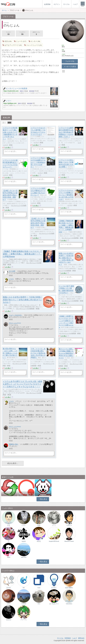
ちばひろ (69, 525)
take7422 (24, 557)
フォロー (8, 34)
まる (9, 525)
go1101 (9, 588)
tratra (9, 557)
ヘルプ (74, 638)
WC (24, 588)
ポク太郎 (12, 271)
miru (39, 604)
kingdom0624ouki (54, 541)
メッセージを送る (70, 66)
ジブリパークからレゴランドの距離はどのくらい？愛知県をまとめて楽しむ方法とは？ (66, 195)
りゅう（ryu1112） (16, 315)
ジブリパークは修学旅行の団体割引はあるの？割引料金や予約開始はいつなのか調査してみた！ (66, 132)
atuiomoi (9, 620)
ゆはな (39, 541)
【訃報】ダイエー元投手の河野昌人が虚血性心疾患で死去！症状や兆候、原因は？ (10, 195)
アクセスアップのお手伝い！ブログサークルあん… (43, 494)
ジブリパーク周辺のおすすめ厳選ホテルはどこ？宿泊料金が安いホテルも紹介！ (38, 162)
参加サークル (36, 34)
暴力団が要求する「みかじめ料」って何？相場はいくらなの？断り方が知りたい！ (10, 353)
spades (24, 541)
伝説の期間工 (69, 588)
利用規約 (68, 638)
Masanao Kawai (69, 541)
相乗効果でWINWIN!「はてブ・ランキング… (26, 494)
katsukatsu (69, 604)
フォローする (70, 61)
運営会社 (81, 638)
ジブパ (6, 145)
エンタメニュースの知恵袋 (70, 238)
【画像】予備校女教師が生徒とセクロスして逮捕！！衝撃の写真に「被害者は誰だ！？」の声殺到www (22, 254)
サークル (60, 638)
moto (39, 588)
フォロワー (22, 34)
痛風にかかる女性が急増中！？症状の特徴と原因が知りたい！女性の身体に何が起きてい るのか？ (22, 300)
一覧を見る (43, 499)
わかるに (54, 588)
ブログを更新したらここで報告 (10, 494)
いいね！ (8, 147)
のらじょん (13, 323)
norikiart (24, 604)
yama (9, 604)
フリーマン (24, 620)
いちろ (11, 279)
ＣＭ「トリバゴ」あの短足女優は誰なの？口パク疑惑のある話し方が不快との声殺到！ (38, 353)
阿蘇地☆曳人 (14, 444)
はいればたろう (54, 604)
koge (39, 525)
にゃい (24, 525)
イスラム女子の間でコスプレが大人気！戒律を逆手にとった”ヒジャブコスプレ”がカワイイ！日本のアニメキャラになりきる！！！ (22, 384)
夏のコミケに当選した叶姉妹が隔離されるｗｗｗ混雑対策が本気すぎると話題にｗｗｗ (66, 353)
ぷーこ (54, 525)
